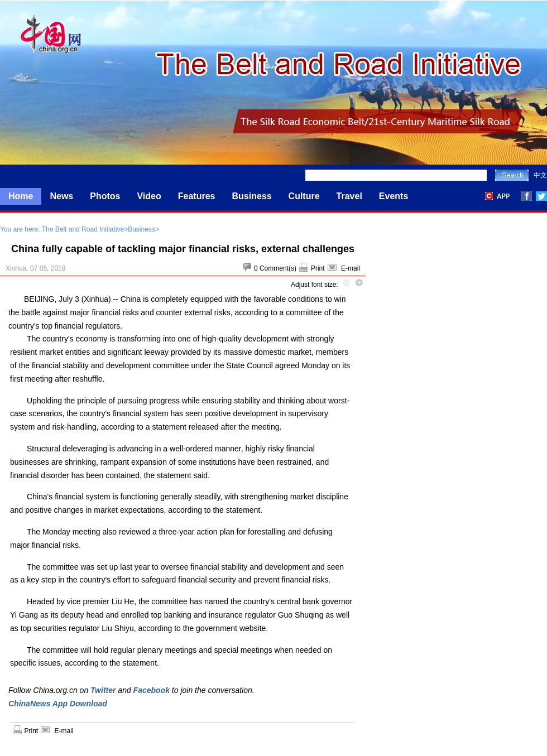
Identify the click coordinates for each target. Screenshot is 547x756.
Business (251, 196)
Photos (105, 196)
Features (197, 196)
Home (21, 196)
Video (149, 196)
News (61, 196)
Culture (304, 196)
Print (318, 268)
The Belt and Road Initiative (83, 229)
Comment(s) (278, 268)
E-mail (351, 268)
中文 (540, 175)
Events (394, 196)
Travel (349, 196)
